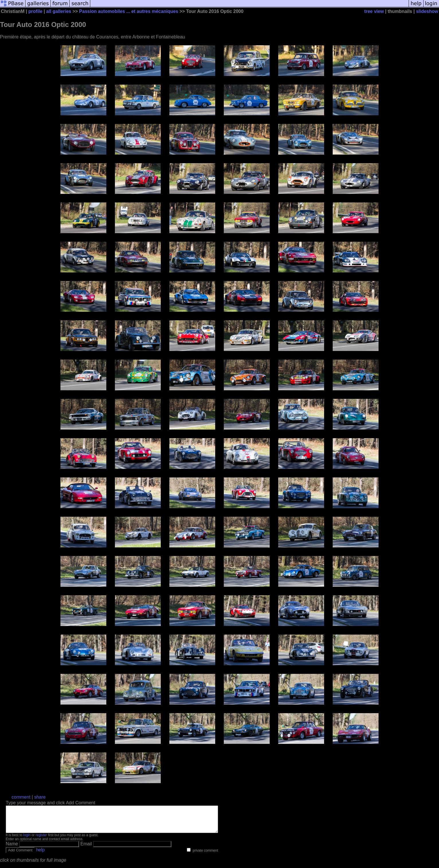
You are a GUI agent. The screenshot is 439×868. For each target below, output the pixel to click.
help (40, 855)
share (40, 797)
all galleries (59, 11)
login (27, 840)
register (41, 840)
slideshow (427, 11)
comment (21, 797)
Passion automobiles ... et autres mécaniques (129, 11)
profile (35, 11)
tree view (374, 11)
